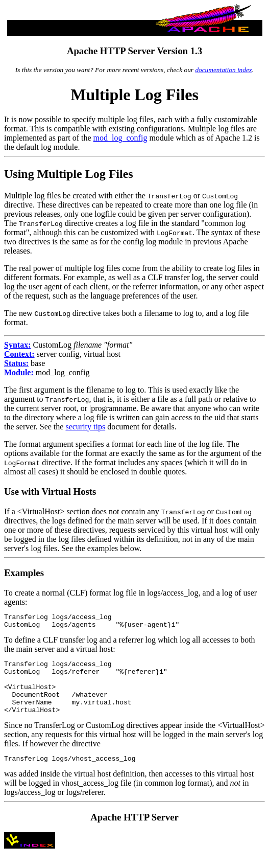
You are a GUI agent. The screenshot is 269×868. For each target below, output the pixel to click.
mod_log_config (120, 138)
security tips (85, 427)
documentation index (223, 70)
